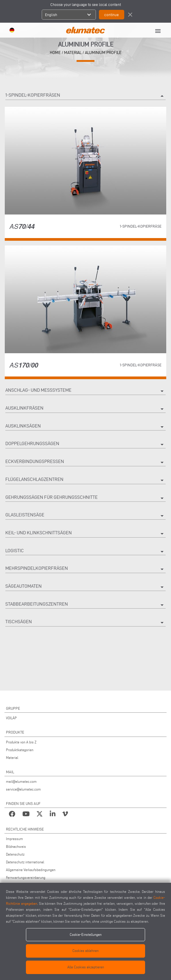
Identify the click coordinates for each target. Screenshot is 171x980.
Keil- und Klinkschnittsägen (85, 534)
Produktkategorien (20, 750)
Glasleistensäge (85, 516)
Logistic (85, 552)
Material (12, 758)
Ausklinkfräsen (85, 409)
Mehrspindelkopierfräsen (85, 569)
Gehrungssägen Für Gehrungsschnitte (85, 498)
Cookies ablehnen (85, 951)
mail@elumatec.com (21, 781)
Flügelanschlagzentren (85, 480)
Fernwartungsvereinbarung (26, 878)
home (55, 53)
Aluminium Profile (103, 53)
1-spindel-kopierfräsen (85, 96)
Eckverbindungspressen (85, 462)
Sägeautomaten (85, 587)
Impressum (14, 839)
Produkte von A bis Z (21, 742)
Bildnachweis (16, 846)
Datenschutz (15, 854)
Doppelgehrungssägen (85, 445)
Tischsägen (85, 623)
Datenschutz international (25, 862)
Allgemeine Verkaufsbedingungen (31, 870)
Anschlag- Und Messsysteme (85, 391)
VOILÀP (11, 718)
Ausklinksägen (85, 427)
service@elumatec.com (23, 789)
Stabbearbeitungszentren (85, 605)
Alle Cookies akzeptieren (86, 967)
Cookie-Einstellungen (86, 935)
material (73, 53)
